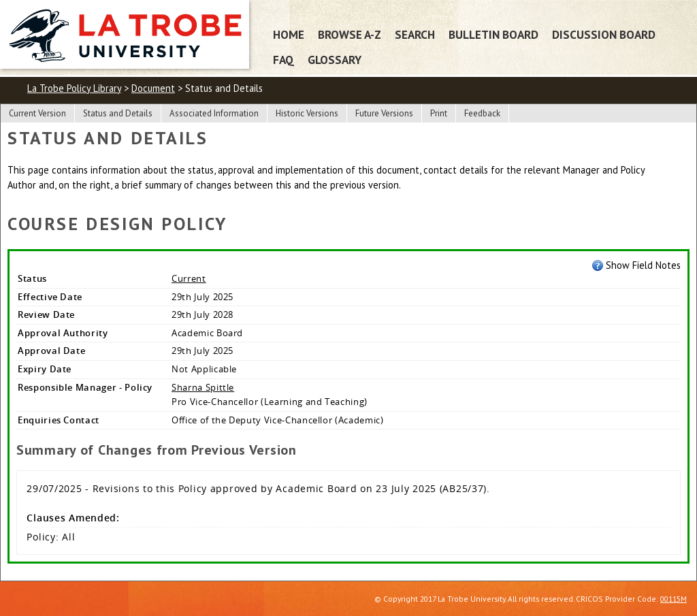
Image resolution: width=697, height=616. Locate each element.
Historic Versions (307, 113)
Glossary (335, 60)
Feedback (482, 113)
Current (189, 278)
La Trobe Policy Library (74, 88)
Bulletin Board (493, 34)
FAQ (283, 60)
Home (289, 34)
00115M (674, 599)
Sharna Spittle (203, 387)
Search (415, 34)
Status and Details (118, 113)
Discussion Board (604, 34)
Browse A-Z (350, 34)
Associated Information (214, 113)
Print (439, 113)
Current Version (37, 113)
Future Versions (384, 113)
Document (153, 88)
